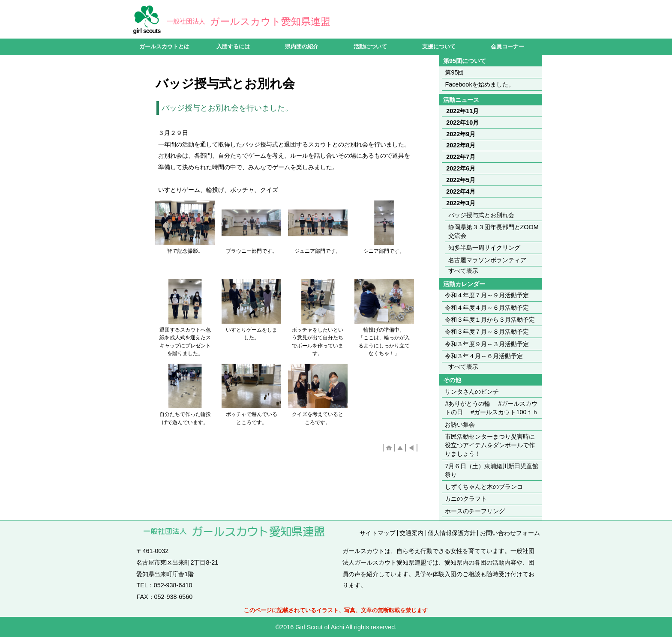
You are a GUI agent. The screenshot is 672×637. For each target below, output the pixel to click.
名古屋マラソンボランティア (487, 260)
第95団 (454, 72)
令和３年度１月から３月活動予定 (493, 320)
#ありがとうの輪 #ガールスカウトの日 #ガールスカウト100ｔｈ (492, 408)
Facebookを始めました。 (479, 84)
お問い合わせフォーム (510, 533)
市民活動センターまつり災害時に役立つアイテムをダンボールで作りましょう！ (490, 445)
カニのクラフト (466, 499)
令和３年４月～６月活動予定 (484, 356)
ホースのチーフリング (475, 511)
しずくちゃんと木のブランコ (484, 487)
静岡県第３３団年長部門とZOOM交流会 (493, 231)
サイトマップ (378, 533)
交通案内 (411, 533)
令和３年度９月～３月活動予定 (493, 344)
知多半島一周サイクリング (484, 248)
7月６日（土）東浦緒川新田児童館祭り (492, 470)
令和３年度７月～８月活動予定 (487, 332)
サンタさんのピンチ (472, 392)
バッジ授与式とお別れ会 (481, 215)
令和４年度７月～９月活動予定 (487, 295)
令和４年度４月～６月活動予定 (487, 308)
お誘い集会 (460, 425)
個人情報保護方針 (452, 533)
